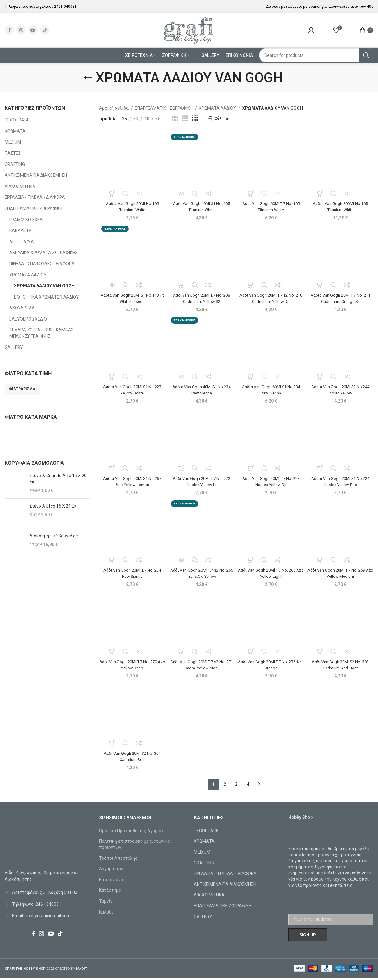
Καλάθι (106, 914)
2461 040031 (65, 7)
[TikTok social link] (45, 30)
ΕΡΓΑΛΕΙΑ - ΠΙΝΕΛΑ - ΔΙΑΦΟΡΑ (35, 197)
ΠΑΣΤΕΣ (13, 153)
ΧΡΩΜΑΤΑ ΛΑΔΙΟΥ (28, 275)
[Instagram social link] (21, 30)
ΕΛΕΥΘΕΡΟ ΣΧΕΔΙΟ (28, 319)
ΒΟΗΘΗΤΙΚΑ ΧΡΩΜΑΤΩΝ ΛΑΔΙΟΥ (46, 297)
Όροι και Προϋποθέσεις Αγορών (131, 833)
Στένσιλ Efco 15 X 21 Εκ (53, 506)
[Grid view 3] (185, 119)
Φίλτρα (222, 119)
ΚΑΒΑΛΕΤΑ (20, 230)
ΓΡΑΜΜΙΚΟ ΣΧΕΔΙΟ (28, 220)
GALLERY (14, 347)
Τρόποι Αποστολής (118, 860)
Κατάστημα (110, 892)
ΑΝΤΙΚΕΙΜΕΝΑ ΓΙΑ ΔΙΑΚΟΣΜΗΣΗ (36, 175)
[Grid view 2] (175, 119)
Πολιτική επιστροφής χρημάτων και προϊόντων (135, 846)
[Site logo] (189, 30)
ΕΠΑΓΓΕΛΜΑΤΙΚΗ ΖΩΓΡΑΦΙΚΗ (34, 208)
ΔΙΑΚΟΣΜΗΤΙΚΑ (20, 186)
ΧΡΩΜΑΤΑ (15, 131)
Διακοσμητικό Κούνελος (54, 536)
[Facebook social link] (9, 30)
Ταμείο (106, 903)
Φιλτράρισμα (22, 389)
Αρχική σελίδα (114, 108)
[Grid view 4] (195, 119)
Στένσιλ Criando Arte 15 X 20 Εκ (58, 479)
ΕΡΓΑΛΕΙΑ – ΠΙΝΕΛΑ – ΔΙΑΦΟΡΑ (225, 876)
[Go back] (88, 78)
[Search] (316, 55)
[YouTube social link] (33, 30)
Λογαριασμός (112, 871)
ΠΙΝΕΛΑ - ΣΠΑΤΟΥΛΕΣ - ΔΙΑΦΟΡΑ (42, 264)
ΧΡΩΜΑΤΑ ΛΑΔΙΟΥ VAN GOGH (44, 286)
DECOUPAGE (17, 120)
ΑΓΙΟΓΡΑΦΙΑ (22, 242)
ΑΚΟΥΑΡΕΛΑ (22, 308)
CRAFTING (15, 164)
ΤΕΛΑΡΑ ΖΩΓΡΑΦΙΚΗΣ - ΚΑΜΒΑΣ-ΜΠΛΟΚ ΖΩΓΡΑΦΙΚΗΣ (42, 333)
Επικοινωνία (112, 882)
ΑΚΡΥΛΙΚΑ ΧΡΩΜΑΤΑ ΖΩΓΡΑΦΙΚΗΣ (43, 253)
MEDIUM (13, 142)
